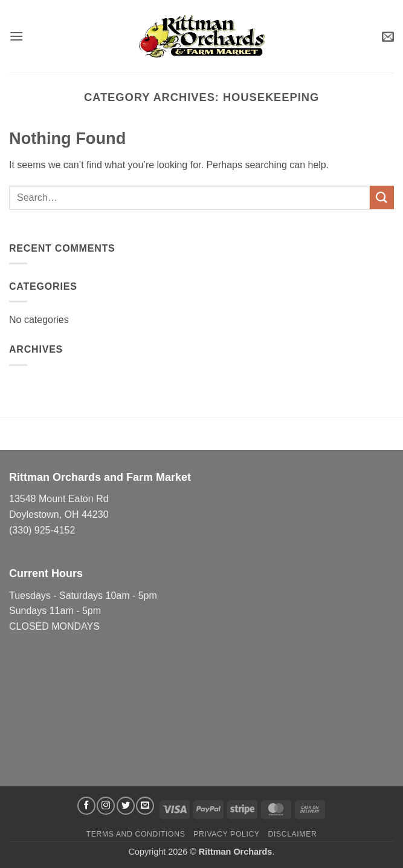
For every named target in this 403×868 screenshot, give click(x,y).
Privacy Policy (226, 834)
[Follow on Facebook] (86, 806)
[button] (16, 36)
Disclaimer (292, 834)
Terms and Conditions (136, 834)
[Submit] (382, 197)
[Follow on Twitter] (126, 806)
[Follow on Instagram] (106, 806)
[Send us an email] (145, 806)
